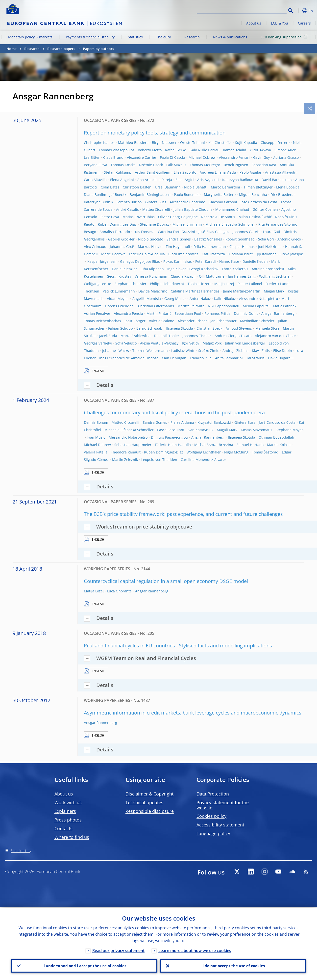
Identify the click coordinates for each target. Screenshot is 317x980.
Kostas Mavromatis (256, 430)
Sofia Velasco (126, 343)
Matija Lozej (224, 284)
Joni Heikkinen (270, 247)
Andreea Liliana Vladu (218, 172)
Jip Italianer (266, 254)
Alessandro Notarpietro (258, 299)
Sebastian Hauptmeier (133, 445)
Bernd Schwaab (149, 328)
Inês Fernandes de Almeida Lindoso (129, 358)
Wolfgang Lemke (98, 284)
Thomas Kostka (123, 165)
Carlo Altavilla (95, 180)
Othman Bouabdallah (276, 437)
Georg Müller (175, 299)
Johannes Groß (122, 247)
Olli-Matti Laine (212, 276)
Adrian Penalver (97, 313)
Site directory (21, 851)
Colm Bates (110, 187)
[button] (298, 11)
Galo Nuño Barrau (205, 150)
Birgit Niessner (164, 143)
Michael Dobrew (202, 157)
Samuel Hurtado (250, 445)
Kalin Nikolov (225, 299)
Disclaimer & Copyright (149, 794)
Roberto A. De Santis (218, 217)
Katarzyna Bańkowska (240, 180)
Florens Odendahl (120, 306)
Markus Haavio (150, 247)
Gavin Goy (261, 157)
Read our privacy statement (118, 950)
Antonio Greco (289, 239)
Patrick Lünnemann (119, 291)
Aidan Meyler (118, 299)
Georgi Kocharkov (204, 269)
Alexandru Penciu (128, 313)
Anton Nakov (200, 299)
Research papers (61, 49)
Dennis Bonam (96, 422)
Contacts (63, 828)
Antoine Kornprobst (268, 269)
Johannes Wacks (116, 351)
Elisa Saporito (185, 172)
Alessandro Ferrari (234, 157)
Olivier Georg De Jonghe (178, 217)
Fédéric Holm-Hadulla (147, 254)
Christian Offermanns (156, 306)
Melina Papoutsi (256, 306)
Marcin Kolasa (279, 445)
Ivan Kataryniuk (200, 430)
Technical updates (144, 802)
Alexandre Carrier (142, 157)
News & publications (230, 37)
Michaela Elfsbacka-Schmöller (230, 224)
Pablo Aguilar (251, 172)
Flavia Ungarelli (281, 358)
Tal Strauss (255, 358)
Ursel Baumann (168, 187)
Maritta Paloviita (191, 306)
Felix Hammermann (210, 247)
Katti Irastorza (213, 254)
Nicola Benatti (196, 187)
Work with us (68, 802)
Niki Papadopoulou (224, 306)
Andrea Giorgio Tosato (233, 336)
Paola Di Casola (172, 157)
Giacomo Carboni (223, 202)
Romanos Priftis (217, 313)
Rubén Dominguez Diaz (117, 224)
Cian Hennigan (174, 358)
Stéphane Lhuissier (131, 284)
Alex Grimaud (95, 247)
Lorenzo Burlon (129, 202)
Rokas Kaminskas (178, 261)
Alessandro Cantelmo (187, 202)
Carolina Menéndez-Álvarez (204, 460)
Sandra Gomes (179, 239)
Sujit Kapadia (246, 143)
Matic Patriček (285, 306)
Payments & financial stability (90, 37)
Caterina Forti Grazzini (176, 232)
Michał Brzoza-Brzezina (214, 445)
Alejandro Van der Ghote (275, 336)
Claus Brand (113, 157)
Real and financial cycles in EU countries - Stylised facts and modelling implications (178, 646)
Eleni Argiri (185, 180)
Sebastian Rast (264, 165)
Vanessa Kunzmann (151, 276)
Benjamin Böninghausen (150, 195)
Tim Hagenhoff (178, 247)
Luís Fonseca (144, 232)
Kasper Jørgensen (102, 261)
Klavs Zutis (261, 351)
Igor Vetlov (191, 343)
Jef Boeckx (118, 195)
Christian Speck (209, 328)
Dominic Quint (246, 313)
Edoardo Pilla (201, 358)
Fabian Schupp (121, 328)
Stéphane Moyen (290, 430)
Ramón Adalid (235, 150)
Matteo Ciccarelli (156, 209)
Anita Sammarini (229, 358)
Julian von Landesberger (245, 343)
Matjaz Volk (212, 343)
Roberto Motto (150, 150)
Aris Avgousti (208, 180)
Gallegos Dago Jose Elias (140, 261)
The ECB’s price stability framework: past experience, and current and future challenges (183, 514)
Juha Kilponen (152, 269)
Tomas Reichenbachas (102, 321)
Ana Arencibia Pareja (155, 180)
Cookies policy (211, 816)
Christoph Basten (137, 187)
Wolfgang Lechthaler (204, 452)
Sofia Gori (266, 239)
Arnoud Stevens (239, 328)
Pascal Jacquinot (171, 430)
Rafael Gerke (176, 150)
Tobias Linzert (199, 284)
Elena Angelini (122, 180)
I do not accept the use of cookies (233, 965)
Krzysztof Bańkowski (214, 422)
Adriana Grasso (286, 157)
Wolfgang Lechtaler (275, 276)
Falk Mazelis (176, 165)
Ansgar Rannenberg (278, 313)
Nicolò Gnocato (151, 239)
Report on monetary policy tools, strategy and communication (155, 133)
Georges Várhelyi (98, 343)
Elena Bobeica (288, 187)
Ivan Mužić (96, 437)
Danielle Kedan (255, 261)
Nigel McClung (236, 452)
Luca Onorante (119, 591)
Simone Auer (285, 150)
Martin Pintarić (159, 313)
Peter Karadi (206, 261)
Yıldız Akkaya (260, 150)
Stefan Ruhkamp (118, 172)
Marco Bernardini (225, 187)
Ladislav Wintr (183, 351)
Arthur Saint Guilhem (153, 172)
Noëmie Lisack (151, 165)
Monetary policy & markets (30, 37)
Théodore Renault (126, 452)
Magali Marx (274, 291)
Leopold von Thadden (159, 460)
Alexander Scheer (192, 321)
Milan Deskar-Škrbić (255, 217)
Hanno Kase (229, 261)
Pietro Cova (110, 217)
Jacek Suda (108, 336)
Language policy (213, 833)
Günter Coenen (265, 209)
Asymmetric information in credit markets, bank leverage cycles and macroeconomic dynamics (193, 713)
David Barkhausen (277, 180)
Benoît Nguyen (236, 165)
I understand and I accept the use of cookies (84, 965)
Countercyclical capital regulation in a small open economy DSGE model (166, 581)
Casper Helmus (242, 247)
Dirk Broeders (282, 195)
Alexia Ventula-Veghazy (159, 343)
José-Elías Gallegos (214, 232)
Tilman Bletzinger (258, 187)
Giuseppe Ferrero (275, 143)
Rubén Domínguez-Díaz (164, 452)
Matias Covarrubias (139, 217)
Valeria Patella (96, 452)
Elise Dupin (283, 351)
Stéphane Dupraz (155, 224)
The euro (164, 37)
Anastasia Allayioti (280, 172)
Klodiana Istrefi (241, 254)
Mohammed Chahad (232, 209)
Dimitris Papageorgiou (169, 437)
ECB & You (280, 23)
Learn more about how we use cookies (195, 950)
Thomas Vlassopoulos (117, 150)
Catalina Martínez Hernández (195, 291)
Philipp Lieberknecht (167, 284)
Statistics (135, 37)
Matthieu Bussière (133, 143)
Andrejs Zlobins (235, 351)
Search (291, 11)
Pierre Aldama (182, 422)
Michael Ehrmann (187, 224)
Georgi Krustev (119, 276)
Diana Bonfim (95, 195)
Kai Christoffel (220, 143)
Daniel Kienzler (124, 269)
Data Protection (213, 794)
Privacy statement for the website (223, 805)
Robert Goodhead (240, 239)
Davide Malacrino (153, 291)
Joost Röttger (135, 321)
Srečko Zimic (209, 351)
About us (254, 23)
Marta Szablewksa (135, 336)
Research (192, 37)
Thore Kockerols (235, 269)
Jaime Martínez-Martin (242, 291)
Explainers (65, 811)
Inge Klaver (177, 269)
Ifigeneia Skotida (179, 328)
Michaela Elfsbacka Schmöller (129, 430)
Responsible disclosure (150, 811)
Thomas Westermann (150, 351)
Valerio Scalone (162, 321)
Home (12, 49)
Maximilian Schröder (257, 321)
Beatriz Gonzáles (208, 239)
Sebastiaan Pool (188, 313)
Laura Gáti (272, 232)
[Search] (262, 10)
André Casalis (127, 209)
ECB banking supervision (285, 37)
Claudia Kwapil (183, 276)
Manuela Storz (267, 328)
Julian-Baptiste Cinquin (193, 209)
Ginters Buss (156, 202)
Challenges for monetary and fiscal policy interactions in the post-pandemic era (174, 412)
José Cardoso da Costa (259, 202)
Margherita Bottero (220, 195)
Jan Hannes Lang (242, 276)
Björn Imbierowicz (183, 254)
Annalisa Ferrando (115, 232)
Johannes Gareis (246, 232)
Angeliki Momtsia (147, 299)
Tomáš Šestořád (265, 452)
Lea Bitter (92, 157)
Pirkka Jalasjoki (292, 254)
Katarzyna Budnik (98, 202)
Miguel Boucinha (253, 195)
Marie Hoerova (113, 254)
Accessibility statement (220, 825)
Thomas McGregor (205, 165)
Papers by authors (98, 49)
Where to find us (72, 837)
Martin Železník (125, 460)
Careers (304, 23)
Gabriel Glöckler (121, 239)
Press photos (68, 820)
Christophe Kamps (99, 143)
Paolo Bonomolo (187, 195)
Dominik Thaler (167, 336)
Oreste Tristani (193, 143)
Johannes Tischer (197, 336)
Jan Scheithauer (223, 321)
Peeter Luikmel (250, 284)
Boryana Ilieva (96, 165)
